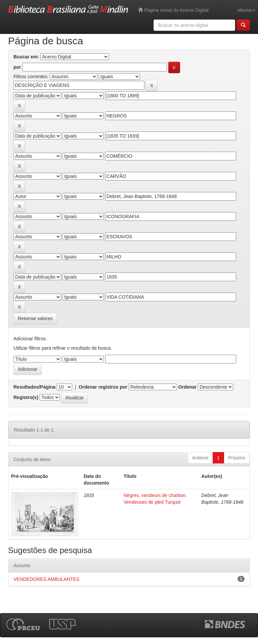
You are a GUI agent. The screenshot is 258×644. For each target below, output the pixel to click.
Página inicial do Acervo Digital (173, 10)
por (17, 67)
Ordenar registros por (103, 387)
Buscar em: (26, 57)
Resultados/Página (34, 387)
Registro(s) (26, 397)
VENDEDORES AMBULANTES (46, 579)
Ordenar (187, 387)
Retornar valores (35, 318)
